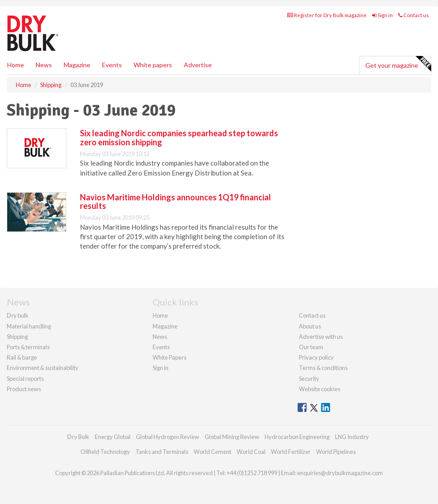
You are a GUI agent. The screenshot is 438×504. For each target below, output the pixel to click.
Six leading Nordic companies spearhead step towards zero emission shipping (179, 138)
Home (16, 65)
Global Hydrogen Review (168, 437)
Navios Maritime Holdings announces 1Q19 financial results (175, 202)
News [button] (44, 65)
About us (310, 326)
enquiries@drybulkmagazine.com (340, 473)
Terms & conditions (323, 368)
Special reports (25, 379)
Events (112, 65)
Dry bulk (18, 315)
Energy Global (113, 437)
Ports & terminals (28, 347)
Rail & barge (22, 357)
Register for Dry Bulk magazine (327, 15)
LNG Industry (352, 437)
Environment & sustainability (43, 368)
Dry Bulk (78, 437)
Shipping (17, 337)
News (160, 337)
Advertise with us (321, 337)
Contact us (414, 15)
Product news (24, 389)
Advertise (198, 65)
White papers (153, 65)
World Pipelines (336, 452)
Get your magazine (398, 64)
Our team (311, 347)
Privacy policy (316, 357)
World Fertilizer (291, 452)
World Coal (251, 452)
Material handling (29, 326)
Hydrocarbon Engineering (297, 437)
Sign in (382, 15)
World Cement (212, 452)
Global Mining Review (232, 437)
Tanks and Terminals (162, 452)
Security (309, 379)
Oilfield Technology (105, 452)
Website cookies (320, 389)
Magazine (77, 65)
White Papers (170, 357)
